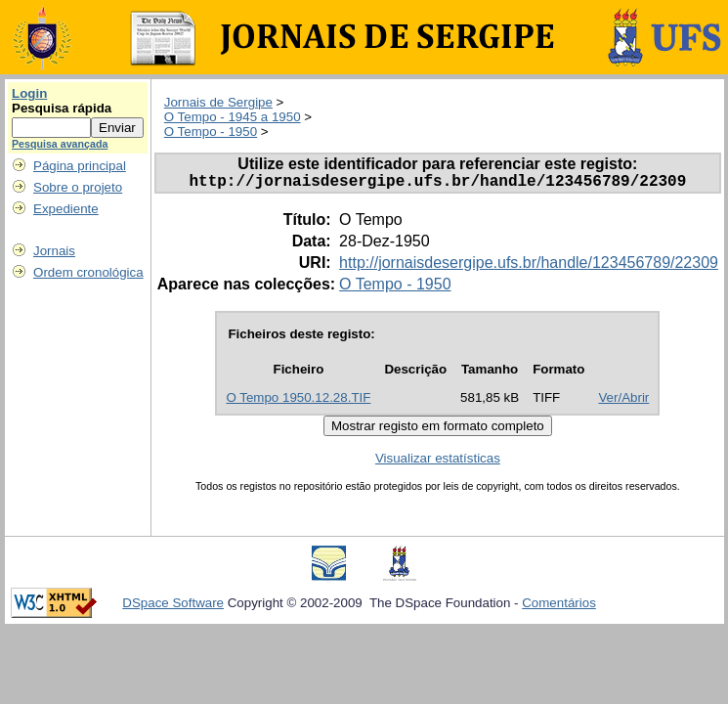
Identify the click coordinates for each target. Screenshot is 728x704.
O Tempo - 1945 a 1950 (233, 117)
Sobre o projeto (78, 187)
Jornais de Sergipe (218, 102)
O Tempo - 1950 (211, 132)
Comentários (559, 607)
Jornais (54, 251)
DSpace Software (173, 607)
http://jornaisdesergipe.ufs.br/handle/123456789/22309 (529, 266)
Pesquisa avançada (60, 144)
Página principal (80, 166)
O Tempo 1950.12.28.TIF (298, 401)
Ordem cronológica (88, 272)
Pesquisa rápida (62, 108)
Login (29, 93)
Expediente (66, 209)
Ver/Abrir (623, 401)
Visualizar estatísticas (438, 462)
